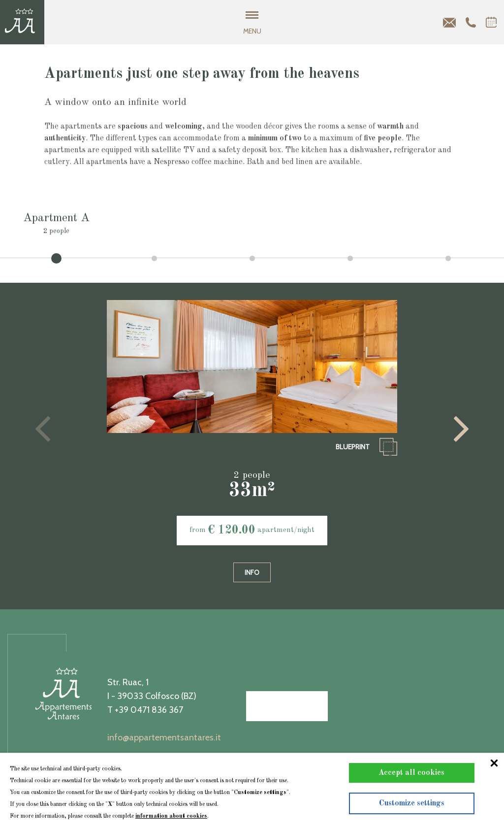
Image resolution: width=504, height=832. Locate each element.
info (252, 572)
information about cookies (171, 816)
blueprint (366, 447)
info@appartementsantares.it (164, 737)
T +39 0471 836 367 (145, 710)
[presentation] (43, 429)
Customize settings (412, 803)
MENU (252, 23)
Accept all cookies (411, 773)
